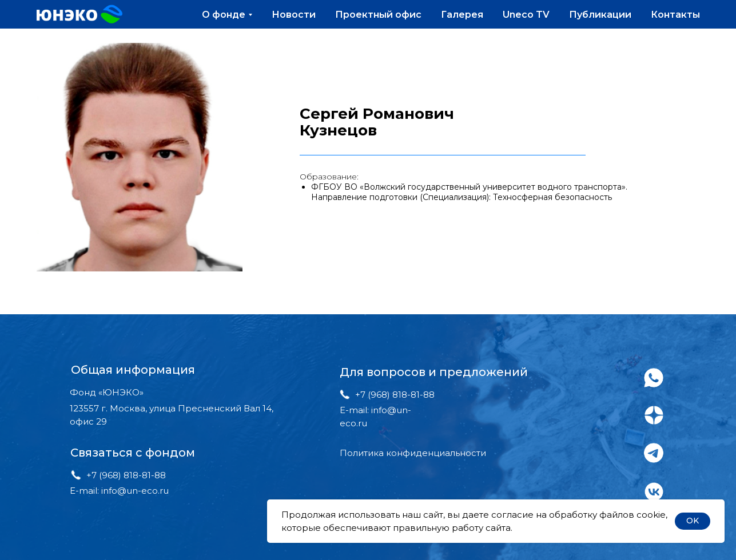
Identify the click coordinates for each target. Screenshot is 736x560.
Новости (294, 15)
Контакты (675, 15)
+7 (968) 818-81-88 (126, 475)
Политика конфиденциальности (413, 453)
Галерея (462, 15)
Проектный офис (378, 15)
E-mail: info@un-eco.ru (119, 491)
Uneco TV (526, 15)
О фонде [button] (224, 15)
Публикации (600, 15)
